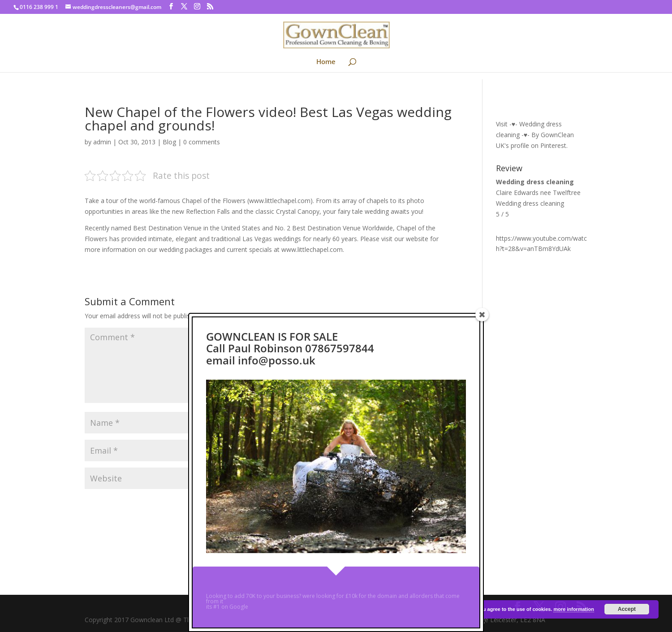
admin (102, 142)
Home (326, 62)
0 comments (202, 142)
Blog (169, 142)
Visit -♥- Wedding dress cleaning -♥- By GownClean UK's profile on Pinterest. (535, 135)
